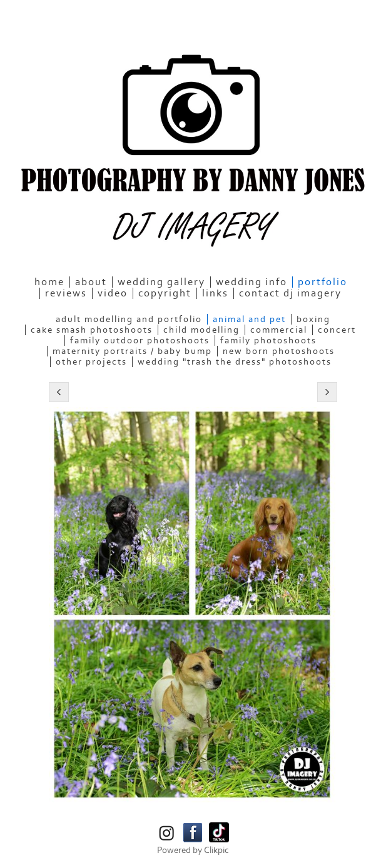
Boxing (313, 319)
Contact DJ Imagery (290, 293)
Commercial (279, 330)
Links (215, 293)
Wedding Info (251, 282)
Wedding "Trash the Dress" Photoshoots (235, 362)
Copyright (165, 293)
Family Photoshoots (268, 341)
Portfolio (323, 282)
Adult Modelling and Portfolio (129, 319)
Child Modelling (201, 330)
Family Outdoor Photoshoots (140, 341)
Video (113, 293)
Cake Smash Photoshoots (92, 330)
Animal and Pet (249, 319)
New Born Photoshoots (279, 351)
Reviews (66, 293)
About (91, 282)
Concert (337, 330)
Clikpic (216, 850)
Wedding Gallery (161, 282)
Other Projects (91, 362)
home (49, 282)
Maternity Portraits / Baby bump (132, 351)
